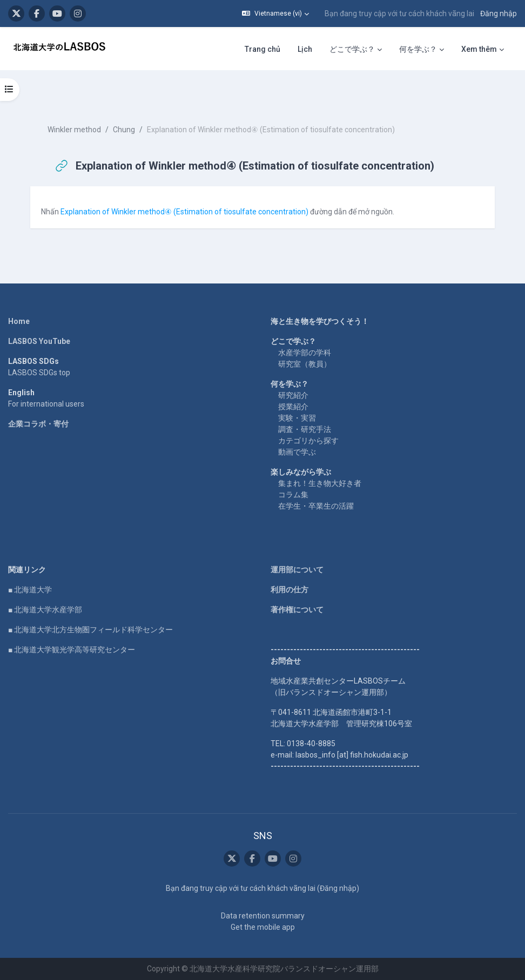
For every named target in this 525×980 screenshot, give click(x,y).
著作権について (297, 610)
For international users (46, 404)
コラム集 (293, 495)
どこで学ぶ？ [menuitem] (352, 49)
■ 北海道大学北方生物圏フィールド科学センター (90, 630)
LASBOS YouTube (39, 341)
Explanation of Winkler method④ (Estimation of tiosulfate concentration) (184, 212)
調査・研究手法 (305, 429)
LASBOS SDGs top (39, 373)
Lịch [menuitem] (305, 49)
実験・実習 (297, 418)
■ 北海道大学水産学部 (45, 610)
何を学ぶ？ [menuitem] (418, 49)
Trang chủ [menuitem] (262, 49)
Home (19, 321)
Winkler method (74, 130)
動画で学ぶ (297, 452)
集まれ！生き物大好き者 (320, 483)
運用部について (297, 570)
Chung (124, 130)
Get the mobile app (263, 927)
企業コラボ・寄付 (38, 424)
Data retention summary (263, 916)
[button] (275, 13)
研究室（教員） (305, 364)
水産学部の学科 (305, 353)
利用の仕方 (290, 590)
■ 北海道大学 (30, 590)
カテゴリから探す (308, 441)
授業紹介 (293, 407)
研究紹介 (293, 395)
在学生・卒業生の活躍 (316, 506)
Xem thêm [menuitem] (479, 49)
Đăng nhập (499, 13)
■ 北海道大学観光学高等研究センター (72, 650)
